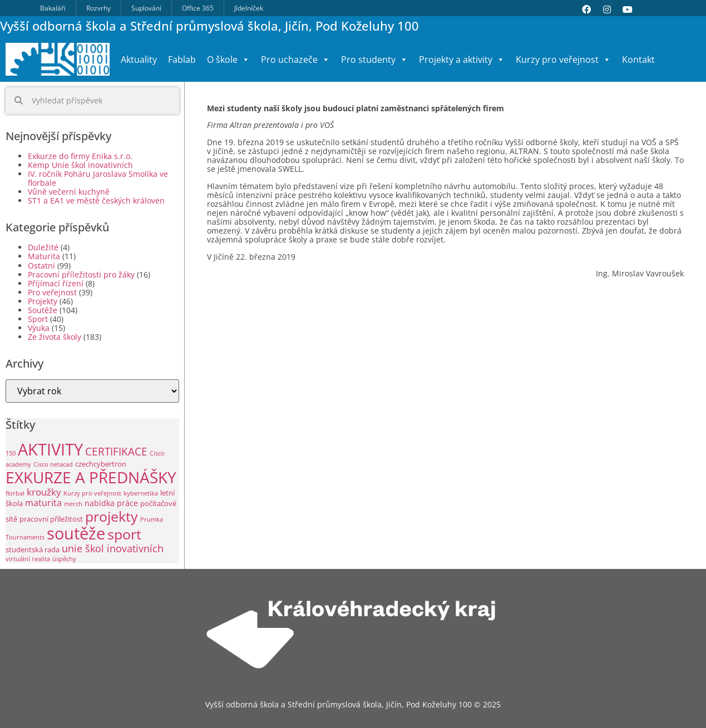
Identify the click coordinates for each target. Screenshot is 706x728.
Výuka (39, 328)
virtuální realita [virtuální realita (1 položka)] (28, 559)
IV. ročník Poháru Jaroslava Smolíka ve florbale (98, 178)
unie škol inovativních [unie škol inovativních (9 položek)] (113, 548)
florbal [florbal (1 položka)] (15, 493)
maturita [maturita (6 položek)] (43, 502)
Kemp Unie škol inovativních (80, 165)
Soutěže (43, 310)
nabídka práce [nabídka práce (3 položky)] (111, 503)
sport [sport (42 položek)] (124, 534)
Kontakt (638, 60)
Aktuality (139, 60)
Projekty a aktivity (462, 60)
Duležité (43, 247)
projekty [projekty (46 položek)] (112, 516)
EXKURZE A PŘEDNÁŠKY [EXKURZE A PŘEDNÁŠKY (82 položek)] (91, 477)
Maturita (44, 256)
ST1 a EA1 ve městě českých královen (96, 200)
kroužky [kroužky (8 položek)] (44, 492)
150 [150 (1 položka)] (11, 453)
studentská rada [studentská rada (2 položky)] (33, 550)
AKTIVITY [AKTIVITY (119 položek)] (50, 449)
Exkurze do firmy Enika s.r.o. (80, 156)
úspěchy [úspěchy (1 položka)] (64, 559)
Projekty (43, 301)
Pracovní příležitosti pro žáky (81, 274)
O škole (228, 60)
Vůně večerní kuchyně (69, 192)
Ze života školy (55, 337)
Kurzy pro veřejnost (563, 60)
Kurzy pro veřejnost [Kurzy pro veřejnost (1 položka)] (92, 493)
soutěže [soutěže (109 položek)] (76, 533)
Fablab (182, 60)
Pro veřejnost (52, 292)
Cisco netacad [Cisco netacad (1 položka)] (53, 464)
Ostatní (41, 266)
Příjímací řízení (56, 283)
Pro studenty (374, 60)
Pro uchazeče (295, 60)
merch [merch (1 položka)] (73, 504)
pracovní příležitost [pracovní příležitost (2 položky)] (51, 519)
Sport (38, 319)
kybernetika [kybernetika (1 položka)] (141, 493)
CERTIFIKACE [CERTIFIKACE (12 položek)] (116, 452)
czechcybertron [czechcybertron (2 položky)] (101, 464)
